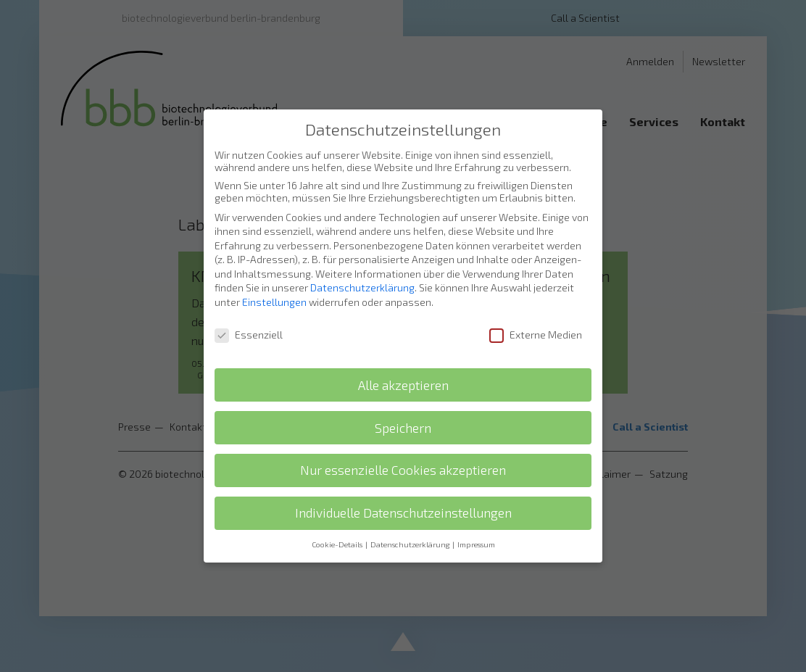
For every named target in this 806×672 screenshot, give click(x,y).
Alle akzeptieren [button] (403, 358)
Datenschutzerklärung (362, 261)
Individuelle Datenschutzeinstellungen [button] (403, 486)
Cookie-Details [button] (338, 518)
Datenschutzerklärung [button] (411, 518)
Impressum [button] (476, 518)
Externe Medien (536, 308)
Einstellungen (274, 275)
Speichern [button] (403, 401)
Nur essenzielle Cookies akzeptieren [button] (403, 443)
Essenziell (249, 308)
